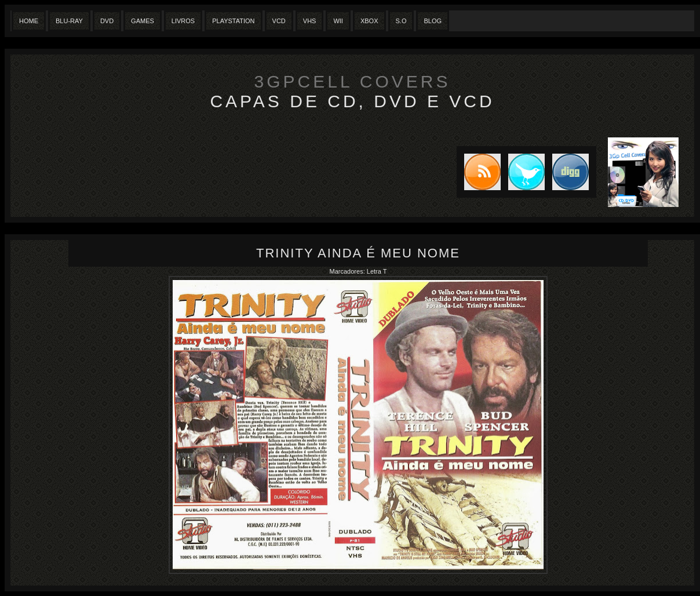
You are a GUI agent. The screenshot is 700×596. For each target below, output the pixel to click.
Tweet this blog (523, 172)
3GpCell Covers (353, 81)
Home (29, 21)
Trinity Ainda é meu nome (358, 253)
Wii (338, 21)
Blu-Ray (69, 21)
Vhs (310, 21)
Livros (183, 21)
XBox (369, 21)
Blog (433, 21)
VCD (279, 21)
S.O (401, 21)
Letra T (377, 271)
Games (143, 21)
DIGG (570, 172)
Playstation (233, 21)
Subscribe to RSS (479, 172)
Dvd (107, 21)
